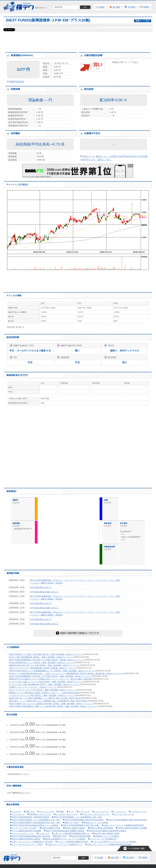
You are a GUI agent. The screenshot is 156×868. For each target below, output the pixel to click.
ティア (71, 812)
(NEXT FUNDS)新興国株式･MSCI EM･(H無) (81, 825)
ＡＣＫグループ (18, 814)
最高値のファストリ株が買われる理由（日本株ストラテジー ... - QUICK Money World (44, 693)
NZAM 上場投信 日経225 (75, 828)
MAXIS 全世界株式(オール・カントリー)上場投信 (65, 839)
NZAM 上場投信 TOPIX (51, 828)
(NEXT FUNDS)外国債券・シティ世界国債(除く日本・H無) (78, 817)
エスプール (16, 812)
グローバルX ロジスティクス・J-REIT (27, 844)
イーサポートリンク (139, 812)
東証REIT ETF (61, 836)
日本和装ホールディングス (40, 814)
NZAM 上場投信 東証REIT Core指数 (132, 828)
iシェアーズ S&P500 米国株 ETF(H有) (73, 842)
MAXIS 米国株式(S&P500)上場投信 (26, 839)
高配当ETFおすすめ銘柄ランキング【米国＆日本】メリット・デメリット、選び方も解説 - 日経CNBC (51, 679)
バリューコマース (101, 812)
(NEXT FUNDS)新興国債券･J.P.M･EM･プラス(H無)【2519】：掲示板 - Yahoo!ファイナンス (47, 660)
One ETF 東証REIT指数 (81, 836)
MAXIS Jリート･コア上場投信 (96, 823)
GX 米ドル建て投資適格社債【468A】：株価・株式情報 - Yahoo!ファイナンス (41, 657)
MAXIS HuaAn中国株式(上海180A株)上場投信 (107, 831)
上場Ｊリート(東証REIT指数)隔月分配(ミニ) (72, 833)
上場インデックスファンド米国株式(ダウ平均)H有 (32, 842)
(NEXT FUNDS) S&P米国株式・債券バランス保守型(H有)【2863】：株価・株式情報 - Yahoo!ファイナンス (53, 706)
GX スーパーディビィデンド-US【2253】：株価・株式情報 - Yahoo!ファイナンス (43, 690)
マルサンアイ (44, 833)
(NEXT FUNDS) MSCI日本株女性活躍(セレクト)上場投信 (35, 825)
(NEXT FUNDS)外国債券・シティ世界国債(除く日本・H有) (36, 820)
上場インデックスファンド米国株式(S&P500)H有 (124, 825)
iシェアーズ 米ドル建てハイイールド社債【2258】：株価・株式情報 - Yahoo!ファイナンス (46, 682)
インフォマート (120, 812)
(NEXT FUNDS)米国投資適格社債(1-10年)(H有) (31, 836)
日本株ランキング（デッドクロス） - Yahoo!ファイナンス (33, 687)
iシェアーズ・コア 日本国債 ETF (103, 839)
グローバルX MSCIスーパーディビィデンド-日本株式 (114, 842)
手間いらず (30, 812)
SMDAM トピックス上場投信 (107, 836)
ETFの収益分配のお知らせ (41, 587)
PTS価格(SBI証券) (15, 82)
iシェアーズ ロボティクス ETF (24, 828)
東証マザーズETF (72, 823)
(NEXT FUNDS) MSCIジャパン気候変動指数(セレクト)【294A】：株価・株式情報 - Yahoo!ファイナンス (52, 671)
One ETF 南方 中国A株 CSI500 (107, 833)
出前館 (61, 812)
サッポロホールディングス (67, 814)
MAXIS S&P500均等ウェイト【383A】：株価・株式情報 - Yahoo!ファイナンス (41, 663)
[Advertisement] (78, 41)
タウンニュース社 (46, 812)
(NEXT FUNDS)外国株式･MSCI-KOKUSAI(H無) (84, 820)
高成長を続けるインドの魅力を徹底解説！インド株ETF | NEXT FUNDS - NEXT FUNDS (45, 698)
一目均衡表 (22, 184)
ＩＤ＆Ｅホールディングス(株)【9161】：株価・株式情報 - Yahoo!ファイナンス (42, 695)
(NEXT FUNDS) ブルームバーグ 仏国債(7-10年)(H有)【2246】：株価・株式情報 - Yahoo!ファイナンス (51, 704)
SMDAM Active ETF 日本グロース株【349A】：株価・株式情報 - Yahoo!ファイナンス (44, 665)
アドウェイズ (84, 812)
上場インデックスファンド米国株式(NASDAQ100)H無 (109, 844)
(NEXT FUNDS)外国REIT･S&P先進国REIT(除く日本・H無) (36, 823)
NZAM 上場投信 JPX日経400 (101, 828)
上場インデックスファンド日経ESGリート (65, 844)
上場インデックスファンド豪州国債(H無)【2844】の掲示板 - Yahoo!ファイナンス (42, 668)
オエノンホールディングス (23, 833)
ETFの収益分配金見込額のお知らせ (44, 592)
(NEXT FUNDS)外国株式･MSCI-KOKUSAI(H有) (127, 820)
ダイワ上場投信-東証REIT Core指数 (26, 831)
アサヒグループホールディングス (96, 814)
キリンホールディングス (124, 814)
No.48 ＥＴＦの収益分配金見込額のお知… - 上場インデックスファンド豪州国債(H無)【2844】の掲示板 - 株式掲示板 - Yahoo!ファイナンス (66, 674)
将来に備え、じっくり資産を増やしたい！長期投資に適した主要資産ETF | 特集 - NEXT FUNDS (48, 701)
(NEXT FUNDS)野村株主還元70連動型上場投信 (65, 831)
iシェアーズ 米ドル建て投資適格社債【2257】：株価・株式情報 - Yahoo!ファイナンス (44, 684)
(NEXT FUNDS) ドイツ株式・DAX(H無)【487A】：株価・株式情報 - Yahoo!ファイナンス (46, 654)
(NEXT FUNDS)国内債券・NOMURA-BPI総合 (30, 817)
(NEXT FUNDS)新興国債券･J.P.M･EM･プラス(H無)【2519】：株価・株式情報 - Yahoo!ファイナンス (50, 676)
